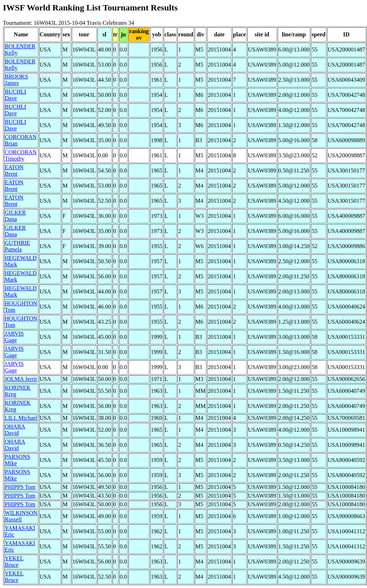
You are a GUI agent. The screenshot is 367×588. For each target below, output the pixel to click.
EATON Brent (14, 170)
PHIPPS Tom (20, 487)
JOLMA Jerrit (21, 379)
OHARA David (15, 430)
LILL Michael (21, 418)
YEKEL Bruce (14, 562)
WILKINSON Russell (21, 516)
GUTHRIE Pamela (17, 246)
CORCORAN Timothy (21, 155)
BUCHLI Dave (16, 95)
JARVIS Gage (14, 337)
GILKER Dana (15, 216)
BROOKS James (16, 80)
